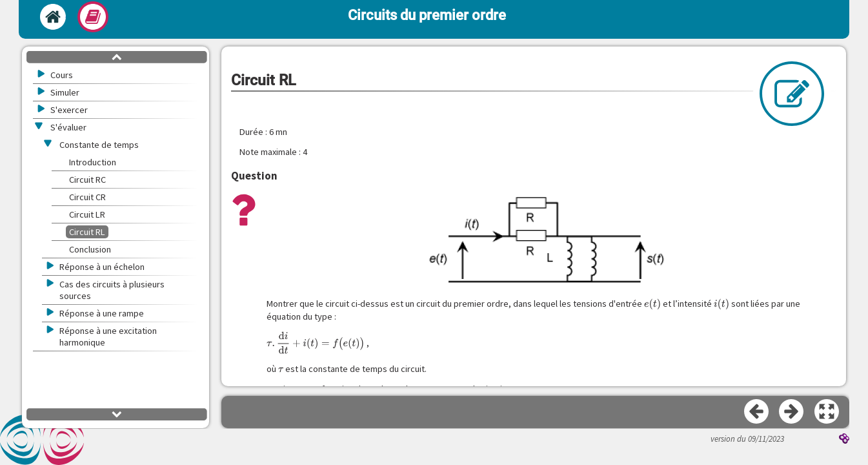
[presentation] (652, 304)
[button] (827, 412)
